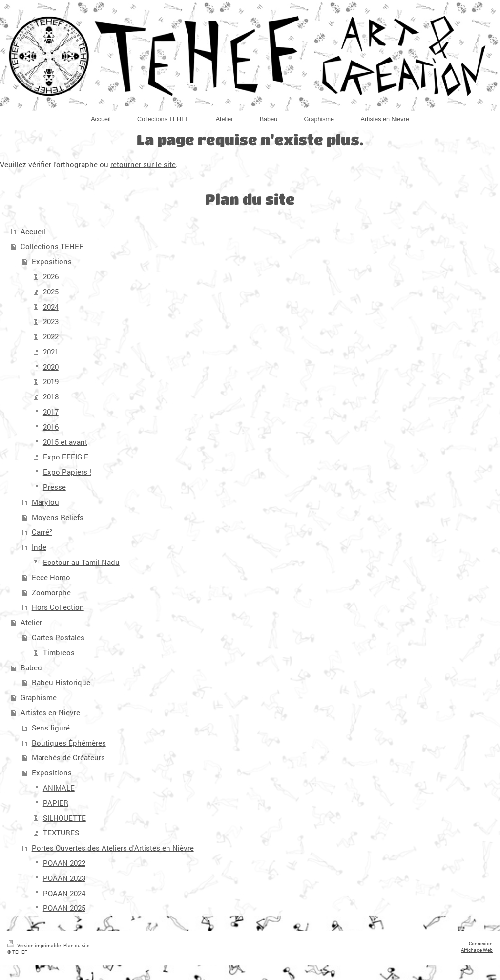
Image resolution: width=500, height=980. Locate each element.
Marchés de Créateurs (68, 757)
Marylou (45, 502)
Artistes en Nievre (50, 712)
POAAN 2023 (64, 878)
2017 (51, 412)
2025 (51, 292)
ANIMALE (59, 788)
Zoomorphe (51, 592)
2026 (51, 276)
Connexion (481, 944)
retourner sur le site (143, 164)
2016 (51, 427)
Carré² (42, 532)
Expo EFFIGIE (66, 457)
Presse (54, 487)
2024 (51, 307)
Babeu (31, 667)
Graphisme (39, 697)
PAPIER (56, 803)
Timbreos (59, 652)
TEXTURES (61, 833)
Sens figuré (51, 728)
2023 (51, 321)
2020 (51, 367)
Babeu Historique (61, 682)
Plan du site (76, 946)
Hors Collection (58, 607)
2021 (51, 352)
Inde (39, 547)
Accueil (33, 231)
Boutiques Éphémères (69, 743)
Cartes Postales (58, 637)
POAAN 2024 (64, 893)
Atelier (31, 622)
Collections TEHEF (52, 246)
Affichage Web (477, 950)
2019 (51, 381)
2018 (51, 396)
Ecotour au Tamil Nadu (81, 562)
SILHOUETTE (64, 818)
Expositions (52, 261)
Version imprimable (34, 946)
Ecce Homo (51, 577)
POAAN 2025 (64, 908)
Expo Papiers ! (67, 472)
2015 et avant (65, 442)
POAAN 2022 (64, 863)
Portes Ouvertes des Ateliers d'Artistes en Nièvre (113, 848)
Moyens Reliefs (58, 517)
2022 (51, 336)
